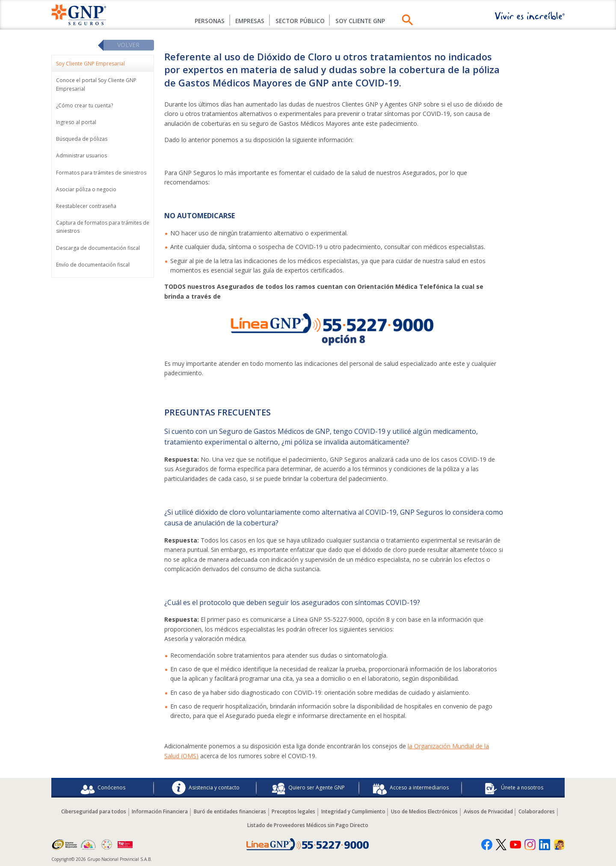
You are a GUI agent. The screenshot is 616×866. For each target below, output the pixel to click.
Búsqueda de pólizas (82, 139)
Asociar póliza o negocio (86, 190)
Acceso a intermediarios (411, 788)
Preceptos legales (293, 811)
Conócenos (103, 788)
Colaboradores (540, 811)
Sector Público (301, 21)
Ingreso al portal (76, 123)
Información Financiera (157, 811)
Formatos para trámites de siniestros (101, 173)
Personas (204, 21)
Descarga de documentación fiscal (98, 248)
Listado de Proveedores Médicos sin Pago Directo (308, 825)
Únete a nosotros (514, 788)
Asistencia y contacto (206, 788)
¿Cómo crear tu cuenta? (84, 106)
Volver (128, 45)
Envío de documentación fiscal (93, 265)
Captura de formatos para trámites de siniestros (103, 227)
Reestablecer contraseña (86, 206)
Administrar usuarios (81, 156)
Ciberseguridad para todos (90, 811)
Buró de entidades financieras (228, 811)
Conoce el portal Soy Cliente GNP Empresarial (96, 85)
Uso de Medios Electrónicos (426, 811)
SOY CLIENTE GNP (365, 21)
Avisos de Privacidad (491, 811)
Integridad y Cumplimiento (354, 811)
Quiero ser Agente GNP (308, 788)
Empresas (248, 21)
